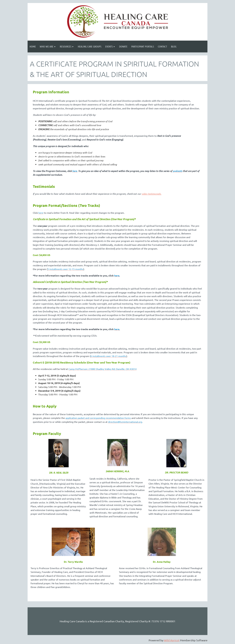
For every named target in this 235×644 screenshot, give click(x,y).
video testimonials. (152, 194)
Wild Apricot (172, 640)
